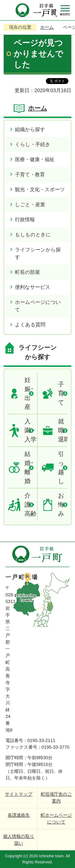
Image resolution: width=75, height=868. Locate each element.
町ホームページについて (56, 818)
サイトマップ (19, 794)
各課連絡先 (19, 815)
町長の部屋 (27, 272)
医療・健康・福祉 (35, 159)
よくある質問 (30, 325)
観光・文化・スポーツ (40, 189)
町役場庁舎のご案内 (56, 797)
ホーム (47, 27)
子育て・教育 (30, 175)
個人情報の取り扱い (19, 840)
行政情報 (25, 219)
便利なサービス (33, 287)
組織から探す (30, 129)
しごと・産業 (30, 205)
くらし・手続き (33, 144)
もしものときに (33, 235)
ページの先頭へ (60, 548)
